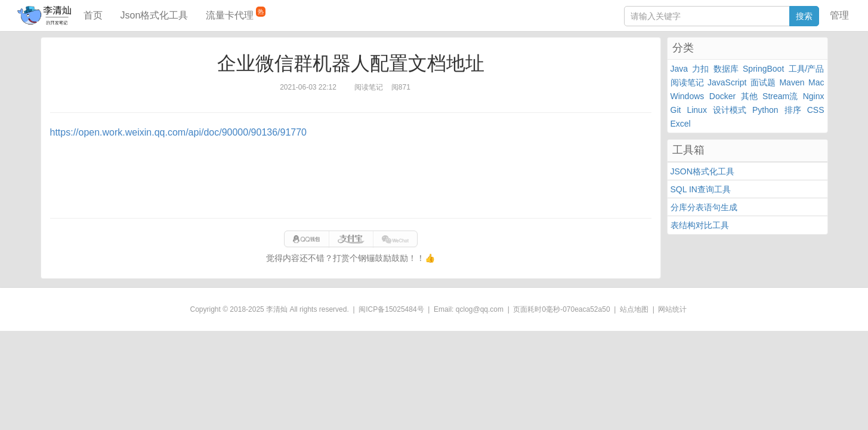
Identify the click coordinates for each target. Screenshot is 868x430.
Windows (688, 96)
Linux (696, 110)
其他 (749, 96)
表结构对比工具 (700, 225)
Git (676, 110)
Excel (681, 124)
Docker (722, 96)
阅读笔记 (687, 82)
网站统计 (672, 309)
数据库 (726, 69)
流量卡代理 (236, 13)
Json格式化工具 (155, 15)
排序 (793, 110)
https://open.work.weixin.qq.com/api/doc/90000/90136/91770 (179, 132)
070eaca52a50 (586, 309)
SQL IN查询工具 (701, 189)
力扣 (700, 69)
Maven (792, 82)
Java (679, 69)
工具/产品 (807, 69)
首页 (93, 15)
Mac (816, 82)
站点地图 (634, 309)
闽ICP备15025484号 (391, 309)
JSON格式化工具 (702, 171)
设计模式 (730, 110)
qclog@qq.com (480, 309)
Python (765, 110)
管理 (839, 15)
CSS (816, 110)
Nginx (814, 96)
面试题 (763, 82)
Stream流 (780, 96)
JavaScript (727, 82)
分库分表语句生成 (704, 207)
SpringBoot (763, 69)
